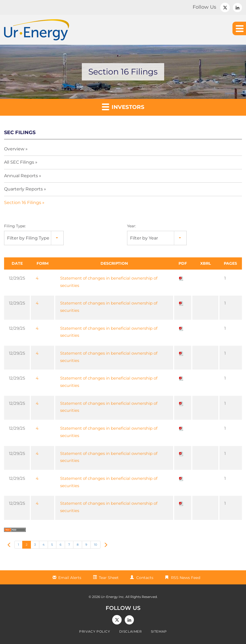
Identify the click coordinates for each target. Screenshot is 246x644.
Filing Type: (15, 226)
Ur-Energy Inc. (113, 597)
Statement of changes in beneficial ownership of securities (109, 282)
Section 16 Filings (23, 203)
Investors (123, 107)
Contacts (145, 578)
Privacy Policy (95, 632)
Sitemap (159, 632)
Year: (132, 226)
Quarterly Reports (23, 189)
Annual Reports (21, 176)
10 (96, 545)
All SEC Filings (19, 162)
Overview (14, 149)
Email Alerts (70, 578)
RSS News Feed (186, 578)
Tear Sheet (109, 578)
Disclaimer (131, 632)
